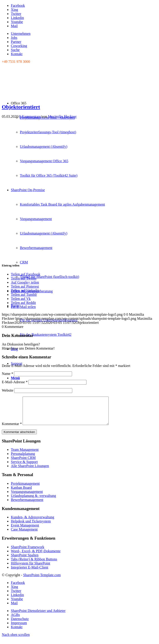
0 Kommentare (30, 116)
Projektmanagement (25, 489)
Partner (16, 42)
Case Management (24, 535)
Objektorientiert (21, 107)
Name (7, 374)
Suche (15, 50)
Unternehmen (21, 34)
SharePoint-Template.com (42, 580)
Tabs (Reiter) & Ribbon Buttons (34, 565)
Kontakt (17, 54)
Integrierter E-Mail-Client (30, 573)
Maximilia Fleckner (62, 116)
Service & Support (24, 467)
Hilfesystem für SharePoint (30, 569)
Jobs (14, 38)
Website (8, 390)
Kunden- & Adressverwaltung (33, 523)
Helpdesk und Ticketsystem (31, 527)
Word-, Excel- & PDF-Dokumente (36, 556)
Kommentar (12, 429)
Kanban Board (21, 493)
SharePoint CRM (23, 463)
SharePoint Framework (28, 552)
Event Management (25, 531)
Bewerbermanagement (27, 505)
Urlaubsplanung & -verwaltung (33, 501)
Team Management (25, 455)
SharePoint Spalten (25, 561)
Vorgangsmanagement (27, 497)
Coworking (19, 46)
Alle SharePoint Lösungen (30, 471)
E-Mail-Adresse (15, 382)
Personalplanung (23, 459)
